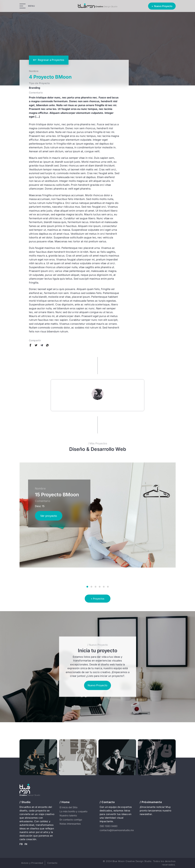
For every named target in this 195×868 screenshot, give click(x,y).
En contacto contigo (71, 820)
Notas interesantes (70, 824)
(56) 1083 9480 (109, 826)
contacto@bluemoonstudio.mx (117, 830)
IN (26, 844)
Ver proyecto (49, 516)
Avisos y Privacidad (32, 863)
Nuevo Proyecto (97, 685)
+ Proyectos (97, 599)
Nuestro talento (68, 815)
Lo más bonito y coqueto (73, 811)
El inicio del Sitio (68, 807)
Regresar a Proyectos (49, 60)
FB (21, 844)
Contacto (52, 863)
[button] (87, 587)
